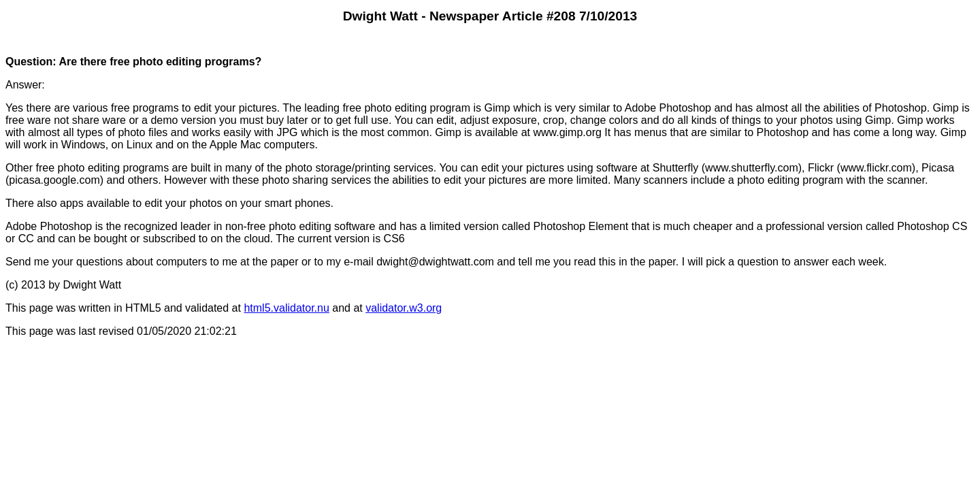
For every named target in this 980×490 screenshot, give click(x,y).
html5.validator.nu (286, 308)
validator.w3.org (404, 308)
